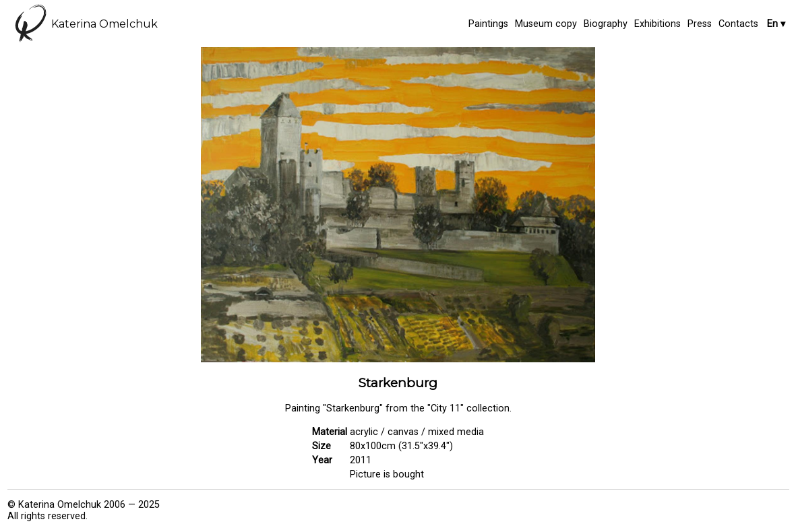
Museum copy (546, 24)
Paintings (488, 24)
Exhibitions (657, 24)
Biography (606, 24)
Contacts (738, 24)
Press (700, 24)
